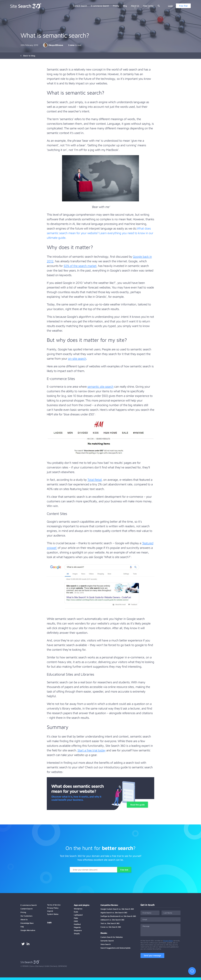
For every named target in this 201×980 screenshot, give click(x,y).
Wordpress (78, 909)
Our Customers (26, 916)
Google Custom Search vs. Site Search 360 (117, 909)
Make (76, 918)
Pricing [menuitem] (116, 6)
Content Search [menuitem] (80, 6)
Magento (77, 927)
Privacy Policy (53, 908)
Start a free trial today (91, 750)
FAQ (22, 927)
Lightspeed (78, 915)
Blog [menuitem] (125, 6)
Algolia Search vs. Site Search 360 (114, 913)
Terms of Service (54, 905)
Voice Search (105, 944)
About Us (24, 919)
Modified (77, 924)
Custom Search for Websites (112, 937)
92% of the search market (80, 266)
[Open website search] (159, 6)
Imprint (50, 911)
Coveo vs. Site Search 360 (111, 927)
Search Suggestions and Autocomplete (115, 948)
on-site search (77, 358)
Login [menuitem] (170, 6)
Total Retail (95, 480)
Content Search (26, 909)
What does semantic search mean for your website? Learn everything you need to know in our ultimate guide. (100, 233)
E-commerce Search (29, 905)
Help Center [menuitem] (148, 6)
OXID (76, 921)
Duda (76, 912)
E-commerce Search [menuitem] (100, 6)
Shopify (77, 933)
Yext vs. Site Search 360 (110, 923)
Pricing (23, 912)
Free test (124, 870)
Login (49, 922)
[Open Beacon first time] (192, 971)
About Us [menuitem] (135, 6)
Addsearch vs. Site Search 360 (112, 920)
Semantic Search (107, 941)
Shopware (78, 930)
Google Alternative (28, 930)
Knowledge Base (27, 923)
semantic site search (100, 386)
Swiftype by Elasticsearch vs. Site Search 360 (118, 916)
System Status (53, 914)
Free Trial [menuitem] (183, 6)
